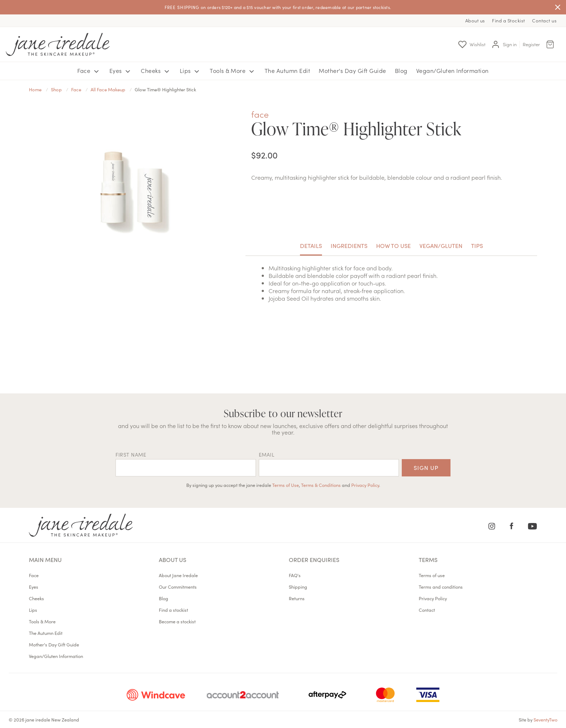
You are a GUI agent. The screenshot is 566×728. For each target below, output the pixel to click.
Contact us (544, 20)
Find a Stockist (509, 20)
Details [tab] (311, 245)
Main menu (45, 559)
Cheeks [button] (156, 71)
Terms (428, 559)
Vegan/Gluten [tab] (441, 245)
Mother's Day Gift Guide (352, 70)
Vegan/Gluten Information (452, 70)
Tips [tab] (477, 245)
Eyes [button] (121, 71)
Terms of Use (286, 485)
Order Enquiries (314, 559)
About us (475, 20)
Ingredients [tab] (349, 245)
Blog (401, 70)
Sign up (426, 467)
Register (531, 44)
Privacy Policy (365, 485)
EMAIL (267, 454)
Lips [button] (191, 71)
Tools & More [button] (233, 71)
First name (131, 454)
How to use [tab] (393, 245)
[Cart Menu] (550, 44)
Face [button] (89, 71)
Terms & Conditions (321, 485)
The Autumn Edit (288, 70)
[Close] (558, 7)
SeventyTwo (545, 719)
